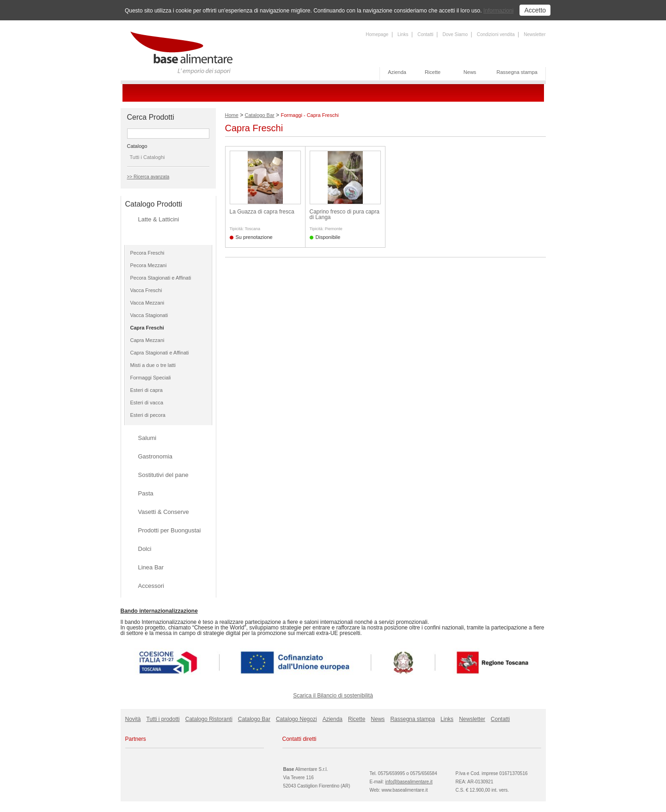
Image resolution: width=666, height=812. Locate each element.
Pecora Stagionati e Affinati (161, 278)
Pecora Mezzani (149, 265)
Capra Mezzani (147, 340)
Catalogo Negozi (296, 719)
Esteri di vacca (147, 403)
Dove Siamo (455, 34)
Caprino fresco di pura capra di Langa (345, 214)
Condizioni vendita (496, 34)
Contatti (425, 34)
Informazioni (498, 11)
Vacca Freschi (146, 290)
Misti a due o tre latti (153, 365)
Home (232, 115)
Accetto (535, 10)
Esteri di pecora (148, 415)
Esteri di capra (147, 390)
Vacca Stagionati (149, 315)
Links (403, 34)
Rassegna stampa (517, 72)
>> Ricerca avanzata (148, 177)
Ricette (433, 72)
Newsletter (535, 34)
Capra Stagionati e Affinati (160, 353)
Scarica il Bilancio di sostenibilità (333, 696)
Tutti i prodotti (163, 719)
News (470, 72)
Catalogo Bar (260, 115)
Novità (133, 719)
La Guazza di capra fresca (262, 212)
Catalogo (137, 146)
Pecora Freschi (147, 253)
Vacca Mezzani (147, 303)
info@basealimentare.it (409, 782)
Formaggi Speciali (151, 378)
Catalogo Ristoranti (209, 719)
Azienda (397, 72)
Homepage (377, 34)
